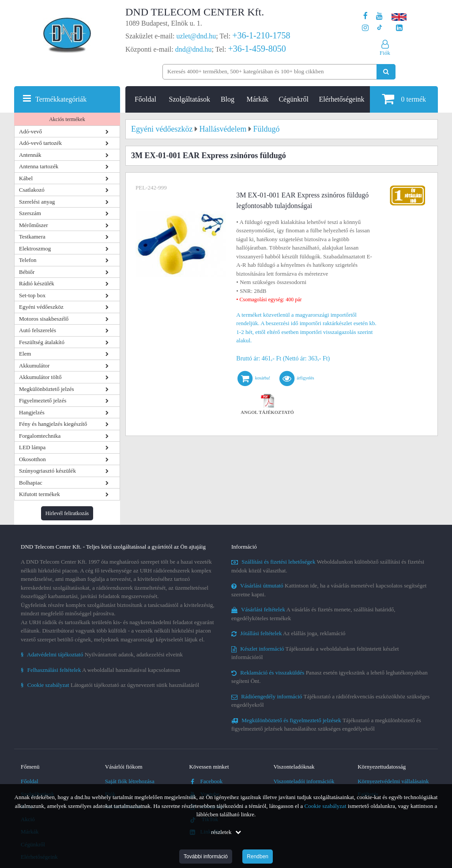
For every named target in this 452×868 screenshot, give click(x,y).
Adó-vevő (30, 131)
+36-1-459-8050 (257, 49)
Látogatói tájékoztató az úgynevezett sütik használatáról (110, 685)
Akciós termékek (67, 119)
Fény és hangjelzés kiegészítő (53, 424)
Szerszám (30, 213)
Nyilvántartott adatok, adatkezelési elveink (102, 654)
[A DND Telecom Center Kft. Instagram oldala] (365, 28)
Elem (25, 354)
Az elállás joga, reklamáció (288, 633)
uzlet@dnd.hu (196, 36)
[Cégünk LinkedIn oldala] (399, 28)
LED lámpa (32, 447)
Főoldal (145, 99)
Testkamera (32, 237)
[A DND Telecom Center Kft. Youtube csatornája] (379, 16)
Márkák (258, 99)
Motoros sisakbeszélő (44, 319)
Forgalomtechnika (40, 436)
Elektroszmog (35, 248)
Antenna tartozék (39, 166)
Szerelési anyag (37, 202)
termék (404, 99)
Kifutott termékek (40, 494)
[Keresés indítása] (386, 72)
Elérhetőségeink (342, 99)
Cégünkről (294, 99)
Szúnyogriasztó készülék (47, 471)
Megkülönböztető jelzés (47, 389)
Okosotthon (32, 459)
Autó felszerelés (38, 330)
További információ (206, 857)
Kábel (26, 178)
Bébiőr (27, 272)
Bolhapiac (31, 483)
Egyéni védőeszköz (41, 307)
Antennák (30, 155)
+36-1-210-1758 (261, 35)
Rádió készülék (37, 283)
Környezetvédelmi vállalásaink (393, 781)
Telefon (28, 260)
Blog (228, 99)
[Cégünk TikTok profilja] (379, 28)
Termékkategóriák (61, 99)
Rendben (258, 857)
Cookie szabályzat (326, 806)
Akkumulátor (34, 366)
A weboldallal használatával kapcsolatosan (100, 670)
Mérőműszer (34, 225)
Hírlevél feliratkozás (67, 513)
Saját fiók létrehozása (130, 781)
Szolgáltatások (190, 99)
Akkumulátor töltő (40, 377)
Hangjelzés (32, 412)
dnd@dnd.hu (194, 49)
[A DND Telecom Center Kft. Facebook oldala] (365, 16)
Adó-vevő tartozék (40, 143)
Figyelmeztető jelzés (43, 400)
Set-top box (32, 295)
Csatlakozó (32, 190)
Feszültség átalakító (42, 342)
